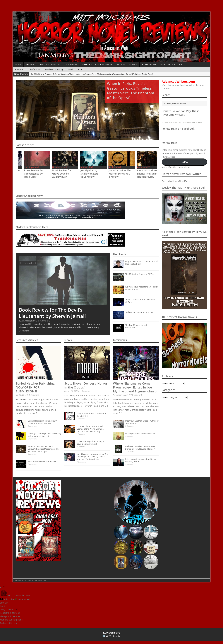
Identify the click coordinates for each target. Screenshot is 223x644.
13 (75, 137)
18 (92, 137)
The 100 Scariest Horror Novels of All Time (140, 301)
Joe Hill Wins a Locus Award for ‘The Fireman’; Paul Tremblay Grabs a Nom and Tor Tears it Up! (92, 457)
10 (64, 137)
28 (127, 137)
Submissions (149, 64)
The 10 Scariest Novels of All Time (140, 274)
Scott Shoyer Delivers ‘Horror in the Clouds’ (86, 385)
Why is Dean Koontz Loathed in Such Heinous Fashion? (142, 263)
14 (78, 137)
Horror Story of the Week (97, 64)
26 (120, 137)
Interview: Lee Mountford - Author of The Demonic (142, 422)
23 (110, 137)
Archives (31, 64)
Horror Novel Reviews (15, 595)
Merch (70, 69)
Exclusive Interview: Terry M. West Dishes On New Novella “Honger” (140, 448)
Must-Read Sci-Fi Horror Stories (42, 461)
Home (18, 64)
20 (99, 137)
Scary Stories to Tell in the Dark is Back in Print (91, 415)
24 (113, 137)
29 (131, 137)
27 (124, 137)
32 (141, 137)
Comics (133, 64)
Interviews (71, 64)
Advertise (19, 69)
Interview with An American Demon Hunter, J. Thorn (141, 460)
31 (138, 137)
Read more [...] (94, 327)
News (68, 340)
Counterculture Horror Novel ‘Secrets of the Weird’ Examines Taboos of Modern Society (90, 429)
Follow (184, 162)
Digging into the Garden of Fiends (140, 434)
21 (103, 137)
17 (89, 137)
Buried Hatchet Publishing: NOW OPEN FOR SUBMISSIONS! (36, 387)
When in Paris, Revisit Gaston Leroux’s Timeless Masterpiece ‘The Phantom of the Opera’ (44, 449)
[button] (136, 502)
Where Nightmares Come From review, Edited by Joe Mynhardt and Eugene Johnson (136, 387)
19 (96, 137)
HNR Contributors (171, 64)
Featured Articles (50, 64)
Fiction (121, 64)
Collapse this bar (9, 623)
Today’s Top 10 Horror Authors (139, 312)
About (80, 69)
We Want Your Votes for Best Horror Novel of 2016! (142, 288)
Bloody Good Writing (54, 69)
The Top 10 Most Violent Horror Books (136, 326)
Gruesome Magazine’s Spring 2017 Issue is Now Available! (92, 443)
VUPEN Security (113, 636)
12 (71, 137)
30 (134, 137)
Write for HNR (34, 69)
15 (82, 137)
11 (68, 137)
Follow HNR (169, 143)
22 (106, 137)
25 (117, 137)
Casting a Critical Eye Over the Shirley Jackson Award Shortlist (45, 435)
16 (85, 137)
